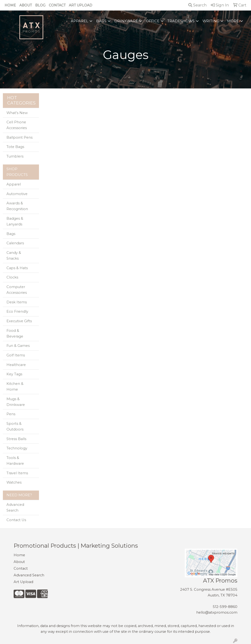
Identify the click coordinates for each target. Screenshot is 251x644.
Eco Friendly (17, 311)
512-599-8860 (225, 607)
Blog (40, 5)
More (233, 21)
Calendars (15, 243)
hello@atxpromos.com (217, 612)
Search (197, 5)
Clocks (12, 277)
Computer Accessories (17, 290)
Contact (57, 5)
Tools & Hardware (15, 461)
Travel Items (17, 473)
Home (10, 5)
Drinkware (126, 21)
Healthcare (16, 365)
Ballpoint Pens (19, 137)
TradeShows (181, 21)
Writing (211, 21)
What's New (17, 113)
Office (153, 21)
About (26, 5)
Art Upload (81, 5)
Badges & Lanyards (15, 221)
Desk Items (17, 302)
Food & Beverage (15, 333)
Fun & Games (18, 346)
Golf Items (16, 355)
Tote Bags (15, 147)
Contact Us (16, 520)
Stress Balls (16, 439)
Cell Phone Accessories (17, 125)
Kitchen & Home (15, 387)
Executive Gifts (19, 321)
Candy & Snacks (14, 256)
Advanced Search (15, 508)
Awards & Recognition (17, 206)
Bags (101, 21)
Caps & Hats (17, 268)
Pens (11, 414)
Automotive (17, 194)
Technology (17, 448)
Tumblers (15, 156)
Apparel (79, 21)
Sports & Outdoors (15, 426)
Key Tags (14, 374)
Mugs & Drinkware (16, 402)
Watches (14, 482)
